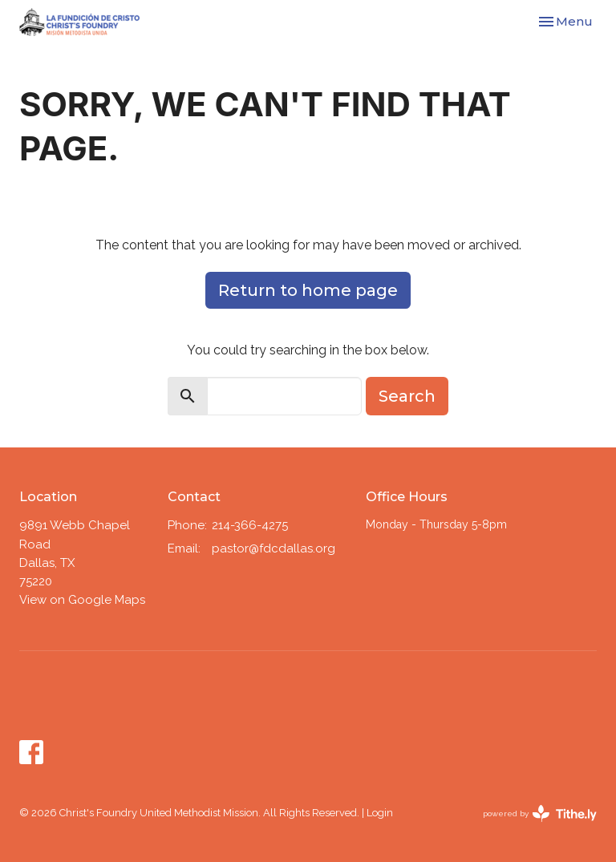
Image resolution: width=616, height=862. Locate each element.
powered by (540, 813)
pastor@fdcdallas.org (274, 548)
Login (380, 813)
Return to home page (308, 290)
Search (407, 396)
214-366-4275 (250, 525)
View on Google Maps (82, 600)
